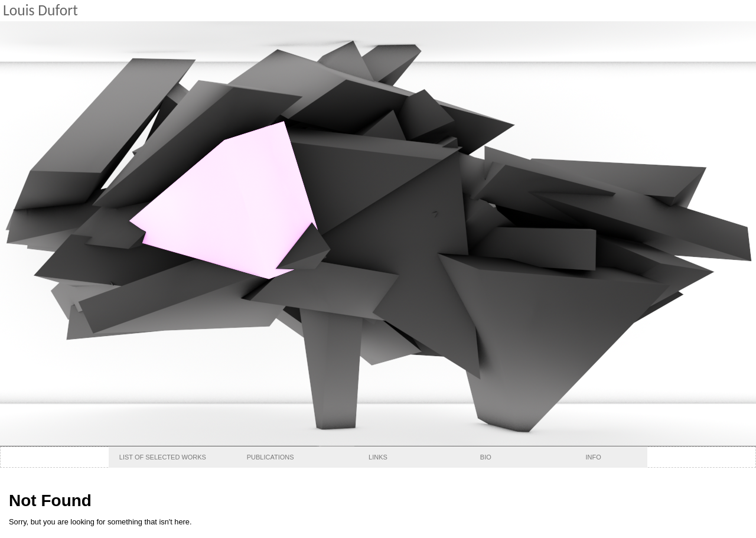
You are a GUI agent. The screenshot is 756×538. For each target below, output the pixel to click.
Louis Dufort (40, 10)
